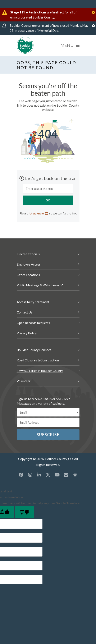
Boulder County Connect (34, 350)
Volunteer (24, 381)
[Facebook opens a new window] (21, 475)
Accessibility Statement (33, 302)
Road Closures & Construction (38, 360)
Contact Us (24, 312)
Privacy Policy (27, 333)
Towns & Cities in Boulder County (40, 371)
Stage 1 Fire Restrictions (28, 12)
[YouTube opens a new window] (57, 475)
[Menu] (70, 45)
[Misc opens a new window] (66, 475)
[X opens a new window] (48, 475)
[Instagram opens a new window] (30, 475)
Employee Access (29, 264)
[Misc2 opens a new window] (75, 475)
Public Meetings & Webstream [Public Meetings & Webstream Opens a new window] (38, 285)
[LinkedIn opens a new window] (39, 475)
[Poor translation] (24, 512)
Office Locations (28, 275)
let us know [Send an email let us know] (36, 213)
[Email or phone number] (48, 422)
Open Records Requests (33, 323)
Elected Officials (28, 254)
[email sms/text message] (48, 412)
